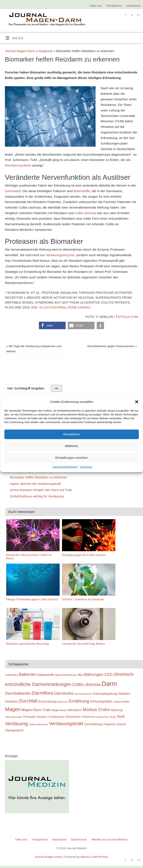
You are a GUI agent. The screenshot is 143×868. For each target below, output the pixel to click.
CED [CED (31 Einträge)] (108, 674)
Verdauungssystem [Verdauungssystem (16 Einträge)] (38, 724)
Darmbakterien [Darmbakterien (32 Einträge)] (18, 693)
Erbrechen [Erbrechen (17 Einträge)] (63, 702)
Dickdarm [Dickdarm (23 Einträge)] (12, 701)
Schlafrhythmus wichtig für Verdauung (37, 496)
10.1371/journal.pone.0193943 (65, 307)
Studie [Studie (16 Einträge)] (113, 717)
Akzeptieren (71, 434)
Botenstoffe (82, 191)
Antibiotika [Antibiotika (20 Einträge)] (12, 675)
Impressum (86, 467)
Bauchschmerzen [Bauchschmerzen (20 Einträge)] (66, 675)
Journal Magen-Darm (20, 51)
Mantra (85, 857)
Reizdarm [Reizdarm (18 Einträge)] (42, 717)
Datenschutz (79, 840)
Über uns (96, 6)
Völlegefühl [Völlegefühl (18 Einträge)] (109, 724)
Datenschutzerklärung (65, 467)
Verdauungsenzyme (60, 255)
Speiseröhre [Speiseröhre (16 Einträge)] (102, 717)
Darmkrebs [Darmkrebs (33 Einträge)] (64, 693)
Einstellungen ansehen (72, 458)
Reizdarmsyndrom (18, 165)
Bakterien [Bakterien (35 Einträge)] (28, 674)
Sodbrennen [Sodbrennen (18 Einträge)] (88, 717)
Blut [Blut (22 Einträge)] (80, 675)
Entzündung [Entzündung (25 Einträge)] (47, 701)
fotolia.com (127, 317)
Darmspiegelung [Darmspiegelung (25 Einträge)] (105, 693)
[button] (137, 402)
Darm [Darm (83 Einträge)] (109, 684)
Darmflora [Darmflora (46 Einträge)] (42, 693)
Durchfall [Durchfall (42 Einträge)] (28, 701)
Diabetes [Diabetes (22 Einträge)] (124, 694)
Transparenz (114, 6)
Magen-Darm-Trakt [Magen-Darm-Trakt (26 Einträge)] (36, 710)
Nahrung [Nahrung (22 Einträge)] (116, 710)
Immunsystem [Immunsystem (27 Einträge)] (101, 701)
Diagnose (46, 51)
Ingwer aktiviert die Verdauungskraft (35, 484)
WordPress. (101, 857)
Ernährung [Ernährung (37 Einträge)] (79, 701)
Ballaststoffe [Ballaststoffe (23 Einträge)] (46, 675)
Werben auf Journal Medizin (109, 840)
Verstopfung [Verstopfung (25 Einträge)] (93, 724)
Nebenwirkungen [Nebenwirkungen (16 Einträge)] (14, 717)
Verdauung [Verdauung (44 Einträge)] (17, 724)
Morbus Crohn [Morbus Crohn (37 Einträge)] (96, 710)
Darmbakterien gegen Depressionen (112, 346)
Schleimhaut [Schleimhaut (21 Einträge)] (56, 717)
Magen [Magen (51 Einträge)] (13, 709)
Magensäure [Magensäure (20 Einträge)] (59, 710)
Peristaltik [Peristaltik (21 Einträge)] (29, 717)
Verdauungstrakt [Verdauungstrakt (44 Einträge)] (66, 724)
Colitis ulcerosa (85, 213)
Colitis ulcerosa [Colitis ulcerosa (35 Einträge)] (86, 684)
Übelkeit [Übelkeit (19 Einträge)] (121, 724)
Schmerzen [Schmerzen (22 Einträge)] (73, 717)
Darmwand (13, 191)
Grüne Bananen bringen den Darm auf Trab (41, 490)
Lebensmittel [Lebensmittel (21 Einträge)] (121, 702)
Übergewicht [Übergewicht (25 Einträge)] (14, 730)
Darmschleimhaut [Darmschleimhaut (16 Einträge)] (83, 694)
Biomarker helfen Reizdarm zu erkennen (38, 477)
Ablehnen (71, 446)
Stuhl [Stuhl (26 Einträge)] (121, 716)
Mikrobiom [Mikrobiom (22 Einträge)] (75, 710)
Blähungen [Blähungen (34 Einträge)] (94, 674)
